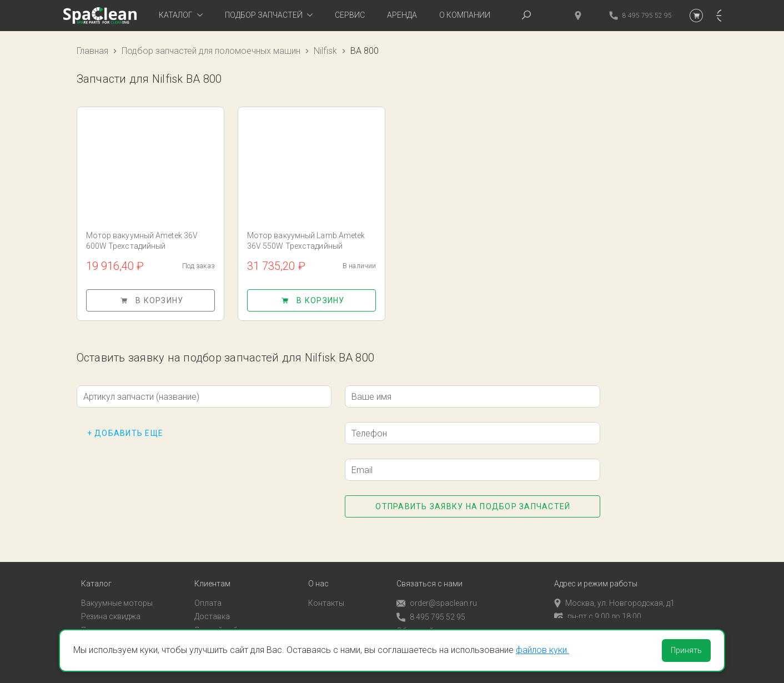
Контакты (326, 594)
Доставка (212, 608)
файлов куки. (542, 650)
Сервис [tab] (350, 15)
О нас (318, 575)
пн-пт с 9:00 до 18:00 (598, 608)
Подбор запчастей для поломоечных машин (211, 51)
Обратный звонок (429, 622)
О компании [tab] (465, 15)
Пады (91, 621)
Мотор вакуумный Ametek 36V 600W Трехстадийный (142, 241)
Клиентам (212, 575)
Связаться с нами (429, 575)
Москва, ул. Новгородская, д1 (614, 594)
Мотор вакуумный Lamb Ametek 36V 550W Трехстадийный (306, 241)
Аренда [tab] (402, 15)
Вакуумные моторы (117, 594)
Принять (686, 650)
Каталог (96, 575)
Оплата (208, 594)
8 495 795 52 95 (431, 608)
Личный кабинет (224, 621)
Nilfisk (325, 51)
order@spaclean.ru (437, 594)
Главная (92, 51)
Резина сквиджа (111, 608)
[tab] (181, 16)
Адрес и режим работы (596, 575)
